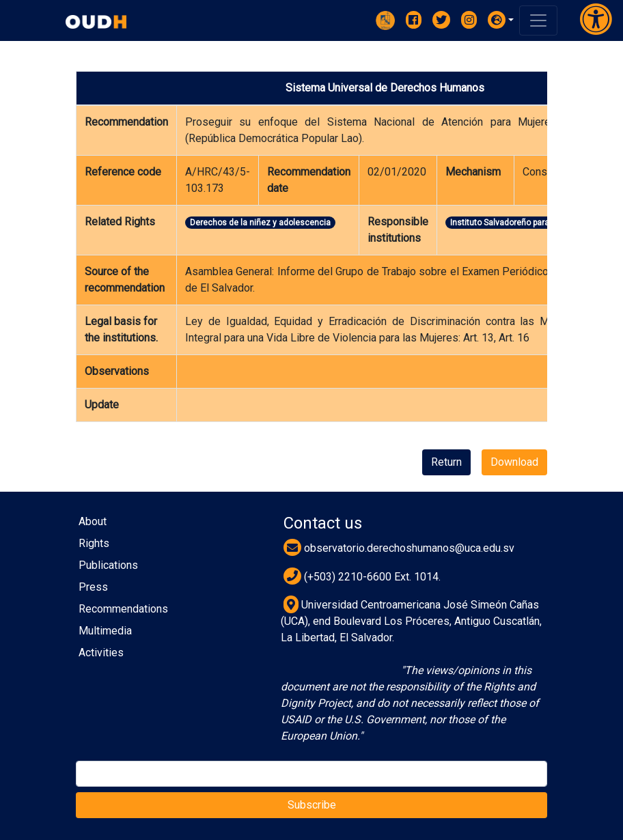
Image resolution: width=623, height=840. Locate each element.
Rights (94, 543)
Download (514, 462)
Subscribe (312, 805)
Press (93, 587)
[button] (501, 20)
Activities (101, 653)
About (93, 521)
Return (446, 462)
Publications (108, 565)
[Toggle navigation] (538, 20)
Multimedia (105, 631)
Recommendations (123, 609)
